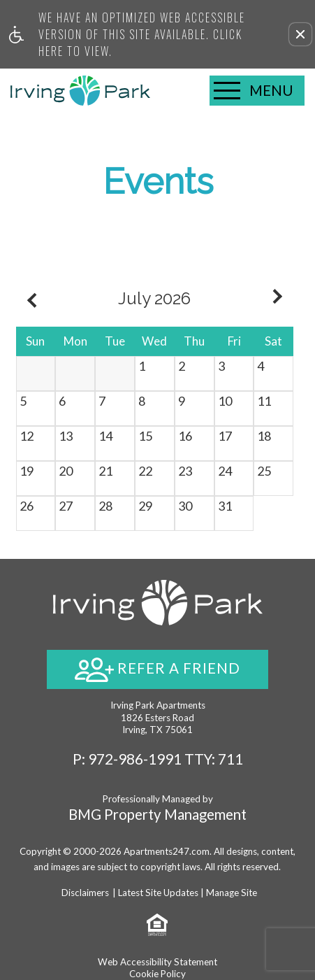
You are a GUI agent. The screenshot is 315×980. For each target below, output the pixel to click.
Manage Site (232, 893)
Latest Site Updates (158, 893)
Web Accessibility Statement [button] (157, 962)
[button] (300, 34)
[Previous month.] (30, 298)
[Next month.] (279, 298)
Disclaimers (85, 893)
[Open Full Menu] (257, 91)
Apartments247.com (167, 851)
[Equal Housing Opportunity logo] (157, 923)
